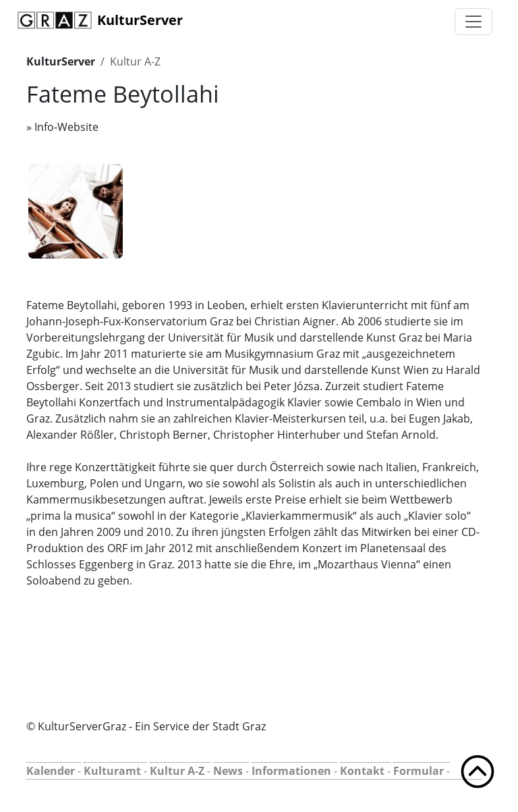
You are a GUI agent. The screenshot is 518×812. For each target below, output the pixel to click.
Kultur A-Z (135, 61)
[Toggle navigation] (473, 22)
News (228, 771)
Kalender (51, 771)
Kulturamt (112, 771)
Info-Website (66, 127)
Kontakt (362, 771)
